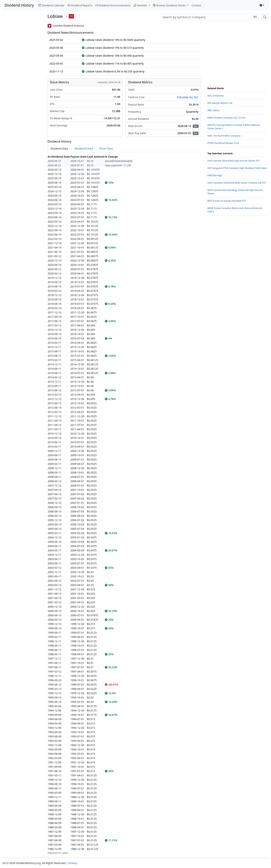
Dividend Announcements (113, 5)
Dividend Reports (80, 5)
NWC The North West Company (224, 136)
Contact (196, 5)
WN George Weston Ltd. (220, 103)
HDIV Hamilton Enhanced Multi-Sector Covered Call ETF (237, 183)
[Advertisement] (23, 80)
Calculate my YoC (188, 97)
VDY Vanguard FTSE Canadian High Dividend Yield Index (237, 168)
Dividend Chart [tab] (84, 149)
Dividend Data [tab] (59, 149)
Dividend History (19, 5)
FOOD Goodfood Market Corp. (223, 143)
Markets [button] (141, 5)
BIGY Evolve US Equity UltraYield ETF (227, 201)
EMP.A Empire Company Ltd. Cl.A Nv (226, 118)
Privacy (73, 863)
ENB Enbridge (215, 175)
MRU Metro (213, 110)
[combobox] (211, 17)
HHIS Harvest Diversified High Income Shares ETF (233, 161)
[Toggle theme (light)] (262, 5)
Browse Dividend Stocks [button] (170, 5)
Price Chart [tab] (106, 149)
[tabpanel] (124, 505)
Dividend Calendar (51, 5)
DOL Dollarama (215, 96)
